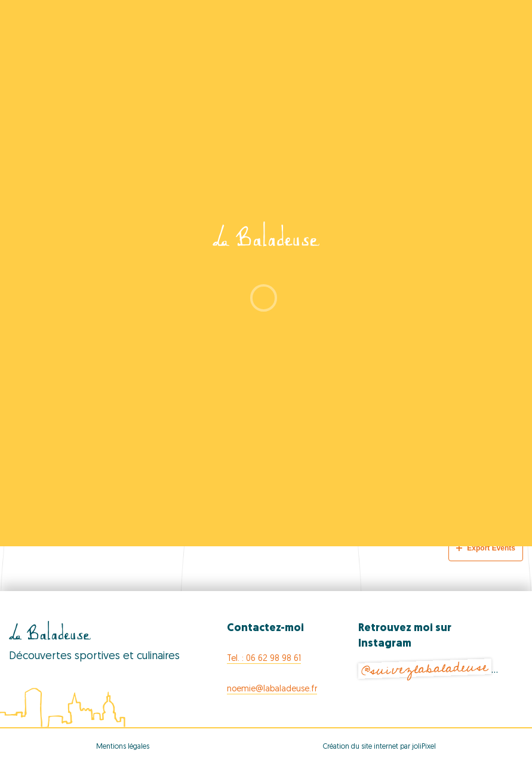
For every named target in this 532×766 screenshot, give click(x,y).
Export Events (486, 548)
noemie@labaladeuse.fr (272, 689)
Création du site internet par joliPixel (379, 747)
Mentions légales (123, 747)
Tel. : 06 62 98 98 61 (264, 659)
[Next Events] (490, 516)
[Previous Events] (51, 516)
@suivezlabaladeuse (425, 668)
